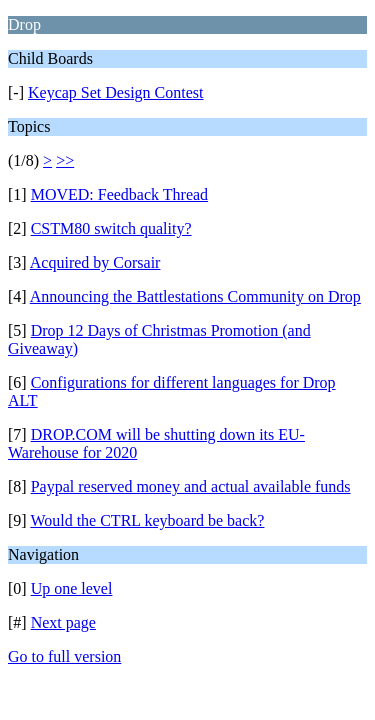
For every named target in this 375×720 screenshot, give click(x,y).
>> (65, 160)
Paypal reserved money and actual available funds (191, 486)
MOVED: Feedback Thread (119, 194)
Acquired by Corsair (95, 262)
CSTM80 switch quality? (111, 228)
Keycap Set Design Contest (116, 92)
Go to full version (64, 656)
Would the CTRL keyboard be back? (147, 520)
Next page (63, 622)
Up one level (72, 588)
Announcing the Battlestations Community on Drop (195, 296)
